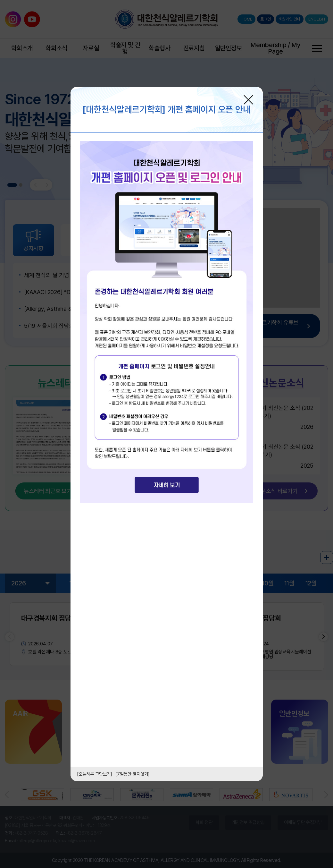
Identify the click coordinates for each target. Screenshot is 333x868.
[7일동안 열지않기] (133, 774)
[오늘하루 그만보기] (95, 774)
